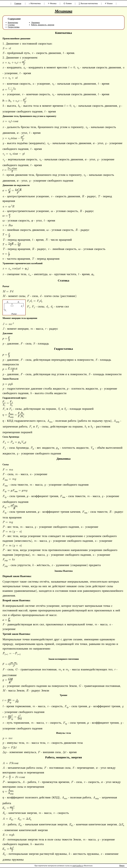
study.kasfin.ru (78, 866)
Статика (11, 25)
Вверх (122, 866)
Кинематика (13, 23)
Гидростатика (14, 27)
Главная (18, 3)
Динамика (35, 23)
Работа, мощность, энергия (43, 25)
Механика (63, 11)
